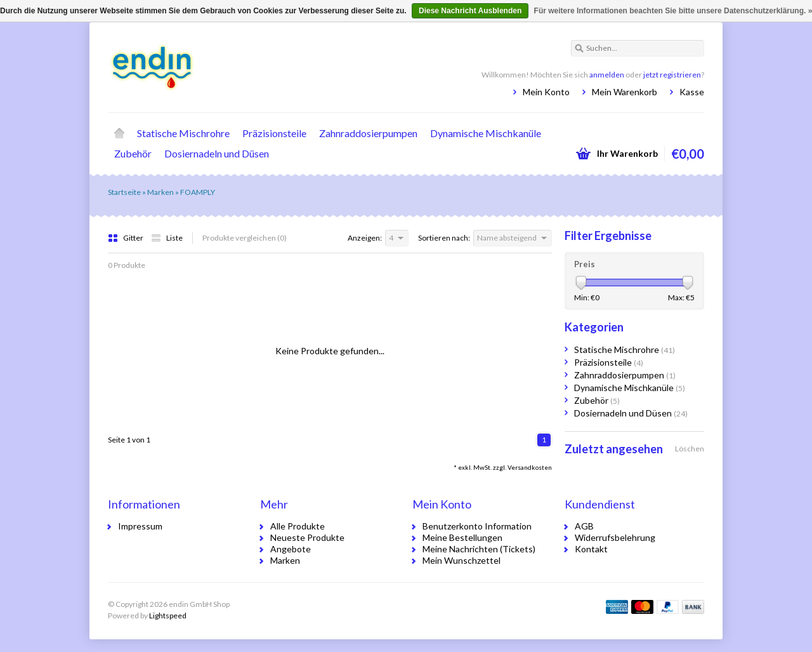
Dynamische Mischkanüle (486, 133)
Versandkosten (530, 467)
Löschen (690, 449)
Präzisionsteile (274, 133)
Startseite (119, 133)
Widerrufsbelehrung (615, 537)
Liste (167, 238)
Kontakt (591, 549)
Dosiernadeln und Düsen (217, 153)
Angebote (291, 549)
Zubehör (133, 153)
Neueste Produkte (307, 537)
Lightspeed (168, 615)
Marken (160, 192)
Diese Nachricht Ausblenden (470, 11)
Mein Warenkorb (625, 92)
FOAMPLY (198, 192)
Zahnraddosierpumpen (368, 133)
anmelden (607, 75)
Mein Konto (546, 92)
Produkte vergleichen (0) (245, 238)
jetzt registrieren (672, 75)
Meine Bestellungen (462, 537)
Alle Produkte (298, 526)
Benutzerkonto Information (477, 526)
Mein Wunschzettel (462, 560)
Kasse (692, 92)
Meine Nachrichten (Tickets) (479, 549)
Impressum (140, 526)
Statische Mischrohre (183, 133)
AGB (584, 526)
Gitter (126, 238)
